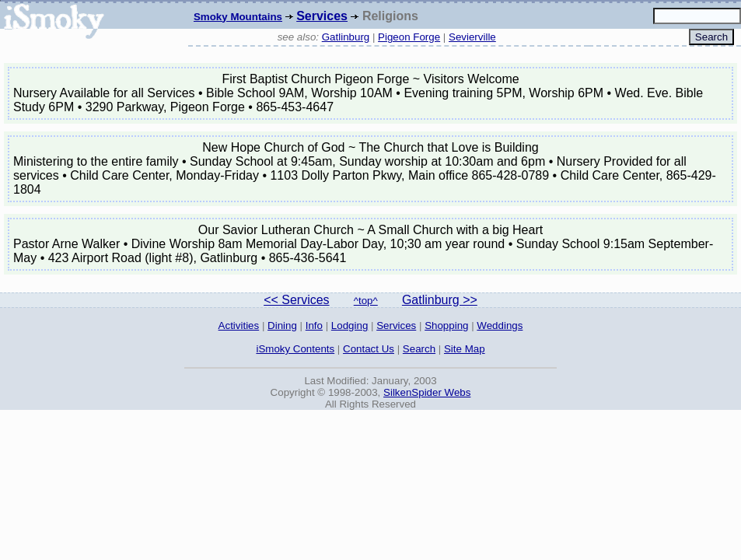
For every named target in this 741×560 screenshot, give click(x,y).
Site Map (465, 349)
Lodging (350, 325)
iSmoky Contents (295, 349)
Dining (282, 325)
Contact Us (369, 349)
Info (314, 325)
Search (419, 349)
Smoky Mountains (238, 17)
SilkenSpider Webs (427, 392)
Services (322, 16)
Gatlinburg (346, 37)
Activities (239, 325)
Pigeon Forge (409, 37)
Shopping (446, 325)
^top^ (366, 301)
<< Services (296, 300)
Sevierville (472, 37)
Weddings (500, 325)
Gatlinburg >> (440, 300)
